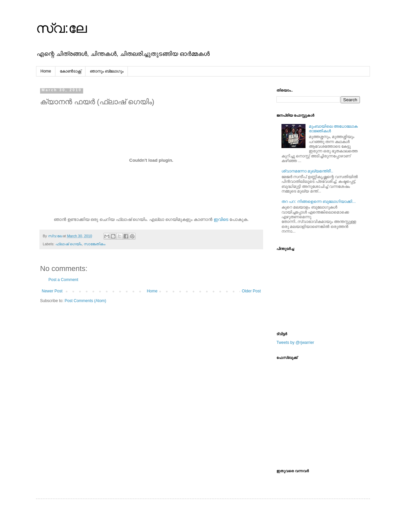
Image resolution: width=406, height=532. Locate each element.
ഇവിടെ (221, 219)
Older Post (251, 291)
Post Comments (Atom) (85, 301)
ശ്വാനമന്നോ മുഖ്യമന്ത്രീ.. (307, 171)
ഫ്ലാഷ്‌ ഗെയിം (69, 244)
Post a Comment (63, 280)
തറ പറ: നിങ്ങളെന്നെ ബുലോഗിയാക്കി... (319, 202)
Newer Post (52, 291)
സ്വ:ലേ (61, 28)
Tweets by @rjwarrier (295, 343)
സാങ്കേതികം (95, 244)
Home (46, 71)
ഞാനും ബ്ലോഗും (107, 71)
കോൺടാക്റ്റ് (70, 71)
